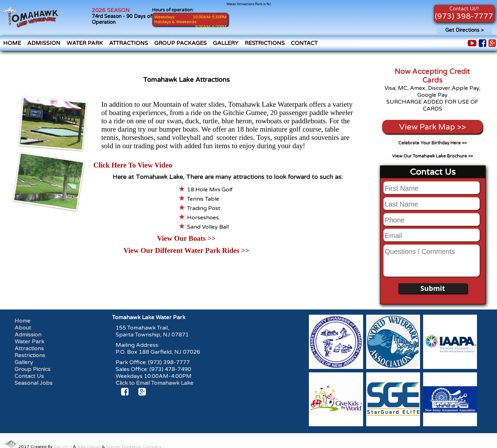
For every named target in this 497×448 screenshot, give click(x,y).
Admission (44, 43)
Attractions (129, 43)
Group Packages (181, 43)
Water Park (85, 43)
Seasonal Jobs (33, 383)
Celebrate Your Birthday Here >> (432, 143)
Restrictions (265, 43)
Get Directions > (464, 30)
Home (12, 43)
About (23, 328)
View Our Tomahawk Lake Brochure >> (432, 156)
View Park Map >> (432, 127)
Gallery (226, 43)
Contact (304, 43)
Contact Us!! (464, 9)
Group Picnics (32, 369)
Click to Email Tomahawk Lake (154, 383)
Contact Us (29, 376)
